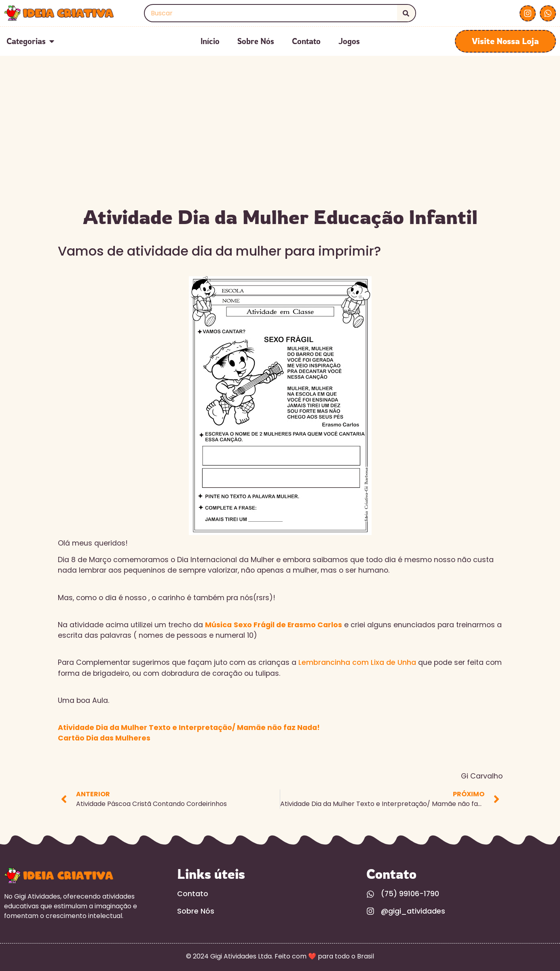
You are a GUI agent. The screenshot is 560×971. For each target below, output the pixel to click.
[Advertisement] (280, 141)
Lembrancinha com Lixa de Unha (357, 662)
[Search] (406, 13)
